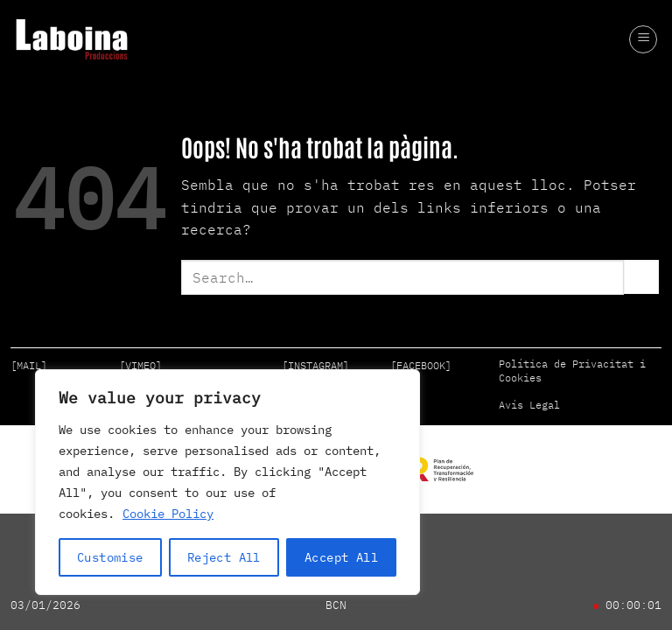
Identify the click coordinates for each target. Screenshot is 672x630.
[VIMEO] (140, 365)
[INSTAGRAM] (315, 365)
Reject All (224, 557)
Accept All (341, 557)
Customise (110, 557)
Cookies (520, 378)
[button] (643, 39)
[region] (227, 482)
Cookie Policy (168, 514)
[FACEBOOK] (421, 365)
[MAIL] (29, 365)
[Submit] (641, 277)
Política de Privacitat (566, 364)
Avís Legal (529, 405)
